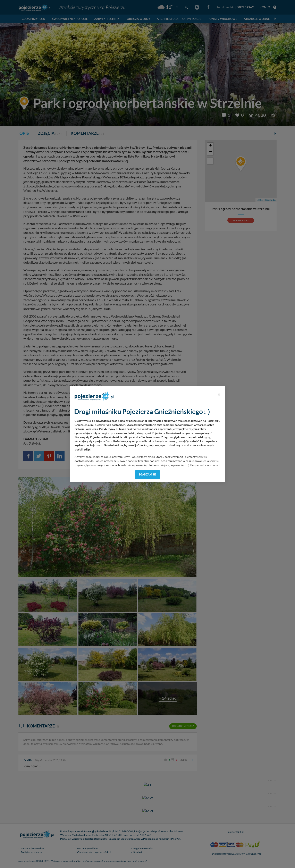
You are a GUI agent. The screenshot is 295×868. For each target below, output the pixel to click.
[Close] (219, 394)
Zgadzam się (148, 474)
